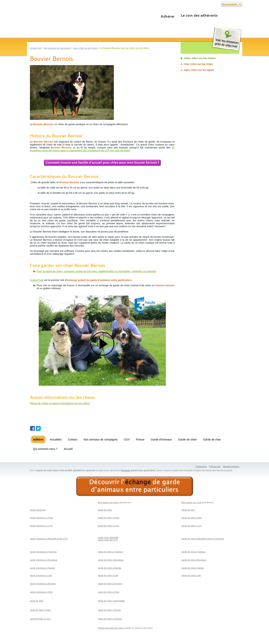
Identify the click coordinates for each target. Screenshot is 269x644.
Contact (73, 439)
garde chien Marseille (108, 537)
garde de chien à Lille (108, 575)
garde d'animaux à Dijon (41, 592)
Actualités (56, 439)
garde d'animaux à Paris (41, 518)
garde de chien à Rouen (109, 610)
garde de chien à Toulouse (110, 552)
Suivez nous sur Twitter (38, 428)
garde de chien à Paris (109, 518)
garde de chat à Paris (192, 518)
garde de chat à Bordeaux (194, 560)
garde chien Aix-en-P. (108, 540)
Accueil (68, 449)
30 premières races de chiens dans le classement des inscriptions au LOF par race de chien (102, 149)
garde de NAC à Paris (40, 610)
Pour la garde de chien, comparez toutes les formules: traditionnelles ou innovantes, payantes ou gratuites (97, 271)
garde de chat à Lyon (191, 526)
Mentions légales (231, 466)
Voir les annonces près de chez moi (227, 39)
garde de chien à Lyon (108, 526)
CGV (127, 439)
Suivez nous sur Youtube (44, 428)
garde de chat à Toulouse (193, 552)
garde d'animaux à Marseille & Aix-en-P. (49, 539)
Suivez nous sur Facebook (32, 428)
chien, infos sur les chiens (85, 48)
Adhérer (168, 16)
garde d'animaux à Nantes (42, 568)
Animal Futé (36, 48)
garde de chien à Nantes (110, 568)
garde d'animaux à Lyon (41, 526)
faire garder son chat (191, 502)
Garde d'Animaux (161, 439)
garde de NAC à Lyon (40, 619)
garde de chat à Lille (191, 575)
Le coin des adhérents (199, 15)
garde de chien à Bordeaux (111, 560)
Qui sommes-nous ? (45, 449)
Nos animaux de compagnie (57, 48)
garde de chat (188, 510)
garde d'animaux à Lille (41, 575)
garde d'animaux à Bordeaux (44, 560)
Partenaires (201, 466)
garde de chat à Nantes (193, 568)
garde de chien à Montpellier (111, 601)
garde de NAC (37, 601)
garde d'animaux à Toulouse (43, 552)
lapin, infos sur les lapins (199, 70)
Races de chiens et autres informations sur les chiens (60, 403)
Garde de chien (187, 439)
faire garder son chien (108, 502)
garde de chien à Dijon (109, 592)
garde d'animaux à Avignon (43, 584)
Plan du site (215, 466)
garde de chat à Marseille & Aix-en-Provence (203, 539)
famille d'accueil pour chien (111, 628)
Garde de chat (212, 439)
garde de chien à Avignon (110, 584)
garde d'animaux (38, 510)
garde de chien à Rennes (110, 619)
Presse (140, 439)
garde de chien (105, 510)
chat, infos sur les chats (198, 64)
